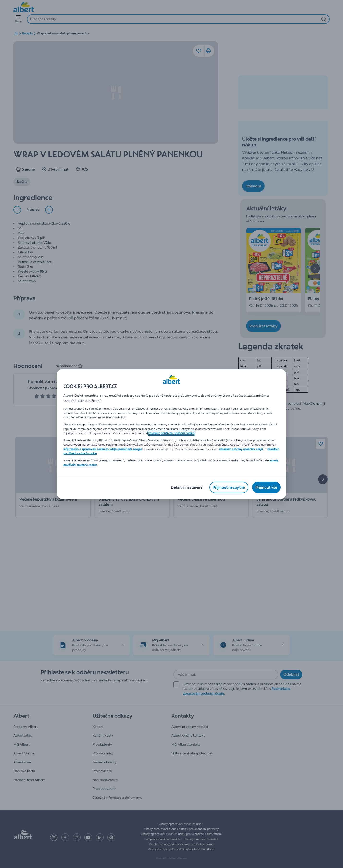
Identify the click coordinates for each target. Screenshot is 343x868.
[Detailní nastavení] (187, 487)
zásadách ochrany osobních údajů (241, 449)
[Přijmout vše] (266, 487)
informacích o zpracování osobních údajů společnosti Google (103, 449)
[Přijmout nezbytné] (229, 487)
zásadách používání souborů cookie (171, 433)
